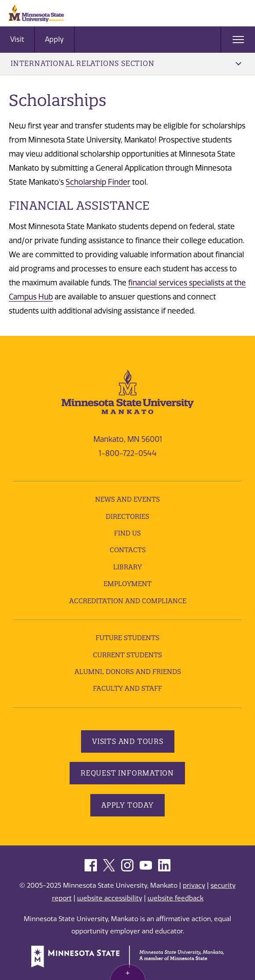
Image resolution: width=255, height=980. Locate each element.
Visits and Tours (128, 741)
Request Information (127, 773)
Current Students (127, 655)
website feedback (176, 898)
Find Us (127, 533)
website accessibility (110, 898)
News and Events (127, 499)
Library (127, 567)
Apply (54, 39)
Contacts (128, 550)
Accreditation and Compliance (128, 601)
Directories (127, 516)
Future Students (127, 638)
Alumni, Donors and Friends (128, 672)
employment (127, 584)
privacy (194, 885)
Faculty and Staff (127, 688)
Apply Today (127, 805)
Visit (17, 39)
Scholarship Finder (98, 182)
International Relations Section (126, 63)
